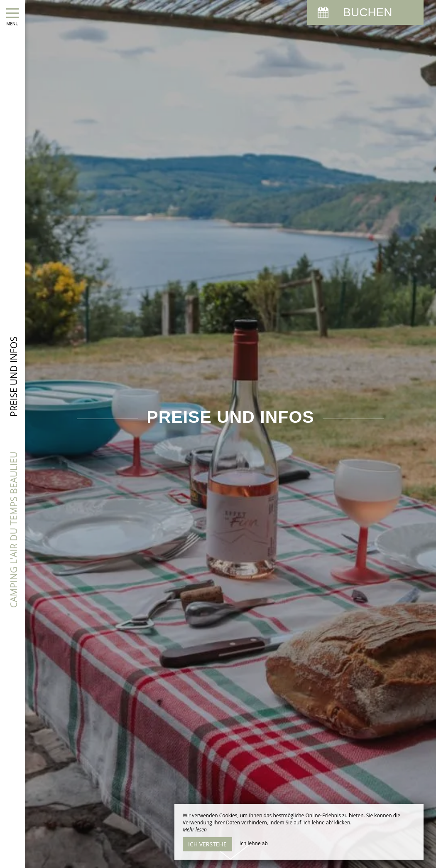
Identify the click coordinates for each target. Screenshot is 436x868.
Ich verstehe (207, 844)
